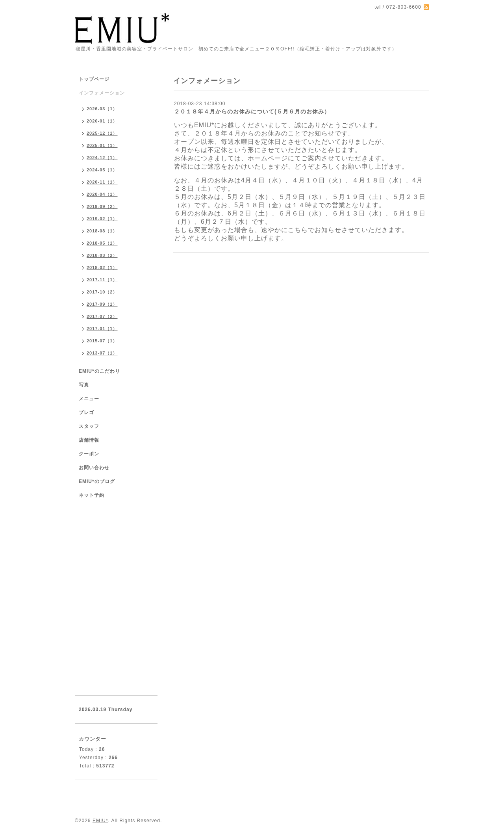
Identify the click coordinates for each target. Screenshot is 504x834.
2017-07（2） (102, 316)
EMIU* (100, 821)
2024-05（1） (102, 170)
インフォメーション (102, 93)
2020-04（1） (102, 194)
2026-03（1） (102, 109)
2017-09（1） (102, 304)
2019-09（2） (102, 206)
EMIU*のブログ (97, 481)
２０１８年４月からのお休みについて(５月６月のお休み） (252, 111)
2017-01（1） (102, 329)
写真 (84, 385)
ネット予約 (92, 495)
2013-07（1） (102, 353)
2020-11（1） (102, 182)
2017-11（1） (102, 280)
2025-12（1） (102, 133)
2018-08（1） (102, 231)
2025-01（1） (102, 145)
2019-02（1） (102, 219)
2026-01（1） (102, 121)
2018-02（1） (102, 267)
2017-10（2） (102, 292)
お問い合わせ (94, 468)
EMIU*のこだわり (99, 371)
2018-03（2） (102, 255)
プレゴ (86, 412)
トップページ (94, 79)
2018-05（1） (102, 243)
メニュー (89, 399)
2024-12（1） (102, 158)
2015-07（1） (102, 341)
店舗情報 (89, 440)
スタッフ (89, 426)
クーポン (89, 454)
